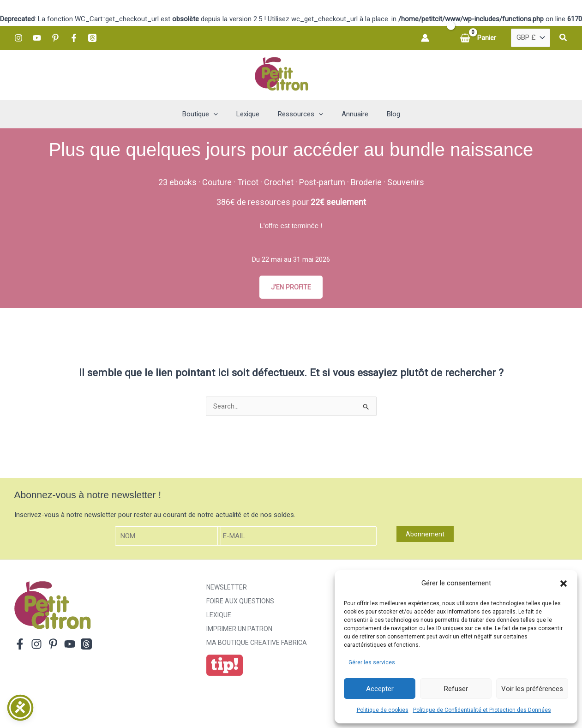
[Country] (531, 38)
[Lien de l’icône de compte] (425, 38)
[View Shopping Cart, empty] (479, 38)
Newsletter (227, 589)
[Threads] (92, 38)
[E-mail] (297, 538)
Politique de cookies (383, 710)
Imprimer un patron (239, 631)
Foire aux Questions (240, 603)
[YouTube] (37, 38)
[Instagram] (18, 38)
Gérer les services (372, 662)
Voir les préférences (532, 689)
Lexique (219, 617)
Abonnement (425, 535)
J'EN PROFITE (291, 287)
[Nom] (168, 538)
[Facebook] (74, 38)
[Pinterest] (55, 38)
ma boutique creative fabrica (257, 644)
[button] (564, 584)
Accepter (380, 689)
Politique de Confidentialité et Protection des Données (482, 710)
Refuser (456, 689)
